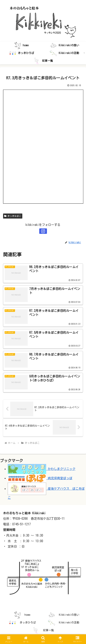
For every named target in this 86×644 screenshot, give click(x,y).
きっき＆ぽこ (13, 216)
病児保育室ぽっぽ (40, 478)
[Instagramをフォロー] (43, 231)
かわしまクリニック (42, 469)
